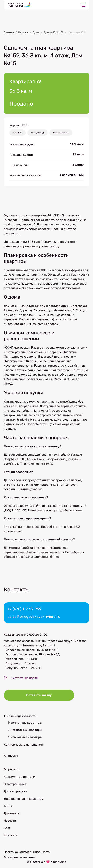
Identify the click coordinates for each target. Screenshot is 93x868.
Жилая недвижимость (20, 716)
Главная (9, 32)
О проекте (11, 769)
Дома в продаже (16, 791)
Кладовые (11, 756)
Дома (36, 32)
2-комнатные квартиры (25, 730)
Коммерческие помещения (23, 744)
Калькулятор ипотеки (19, 777)
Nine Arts (59, 862)
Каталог (23, 32)
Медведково (15, 659)
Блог (7, 828)
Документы (12, 813)
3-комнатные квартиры (25, 737)
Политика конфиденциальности (27, 852)
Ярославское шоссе (20, 650)
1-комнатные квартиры (25, 723)
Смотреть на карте (24, 678)
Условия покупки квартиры (24, 799)
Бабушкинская (16, 668)
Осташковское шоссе (21, 654)
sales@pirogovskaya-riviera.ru (34, 616)
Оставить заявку (39, 695)
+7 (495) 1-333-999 (25, 609)
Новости (10, 821)
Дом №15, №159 (54, 32)
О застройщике (15, 784)
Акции (8, 806)
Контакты (11, 835)
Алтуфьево (13, 663)
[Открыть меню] (83, 5)
